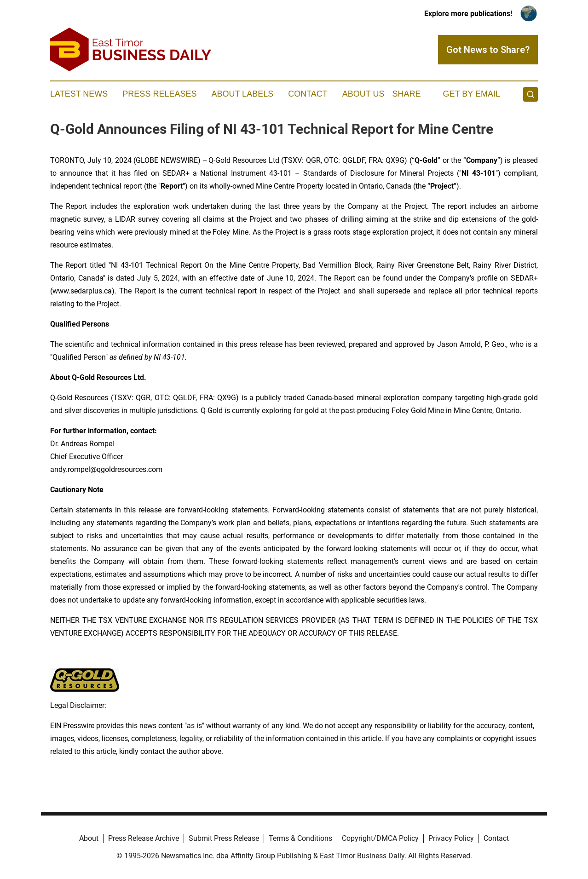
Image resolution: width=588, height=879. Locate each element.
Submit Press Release (224, 838)
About (89, 838)
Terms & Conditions (300, 838)
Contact (308, 94)
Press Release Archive (144, 838)
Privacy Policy (451, 838)
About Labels (242, 94)
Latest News (79, 94)
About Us (363, 94)
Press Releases (159, 94)
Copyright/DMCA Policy (380, 838)
